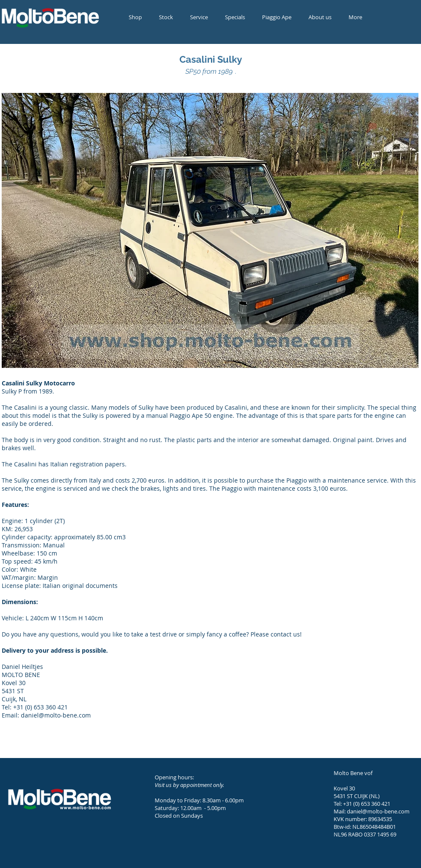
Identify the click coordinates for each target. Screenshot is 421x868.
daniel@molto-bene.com (378, 811)
